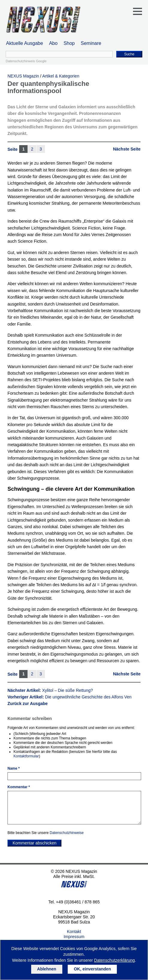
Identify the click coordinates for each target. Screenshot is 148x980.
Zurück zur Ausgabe (28, 704)
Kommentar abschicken (34, 843)
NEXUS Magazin (23, 76)
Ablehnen (47, 969)
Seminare (91, 43)
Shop (69, 43)
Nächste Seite (127, 149)
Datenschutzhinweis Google (26, 61)
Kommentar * (19, 787)
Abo (53, 43)
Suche (129, 54)
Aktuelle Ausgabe (25, 43)
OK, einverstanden (92, 969)
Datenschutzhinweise (67, 833)
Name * (14, 768)
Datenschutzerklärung (114, 960)
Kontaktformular (26, 756)
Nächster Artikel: (50, 690)
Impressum (74, 937)
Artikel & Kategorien (61, 76)
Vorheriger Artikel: (70, 697)
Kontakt (74, 932)
